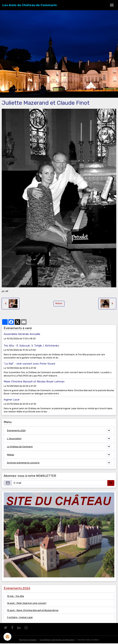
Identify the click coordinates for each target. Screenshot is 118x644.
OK (111, 483)
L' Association (14, 439)
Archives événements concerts (23, 463)
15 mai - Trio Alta (15, 596)
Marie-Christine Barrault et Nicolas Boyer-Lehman (34, 382)
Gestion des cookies (88, 640)
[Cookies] (7, 637)
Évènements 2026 (16, 431)
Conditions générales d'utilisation (57, 640)
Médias (11, 455)
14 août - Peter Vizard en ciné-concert (27, 603)
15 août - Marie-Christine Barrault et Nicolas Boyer (33, 610)
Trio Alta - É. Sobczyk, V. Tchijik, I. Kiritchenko (31, 346)
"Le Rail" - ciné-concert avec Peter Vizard (29, 364)
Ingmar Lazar (12, 400)
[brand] (30, 5)
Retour (59, 303)
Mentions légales (28, 640)
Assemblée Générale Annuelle (22, 334)
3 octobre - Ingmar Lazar (20, 617)
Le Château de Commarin (20, 447)
